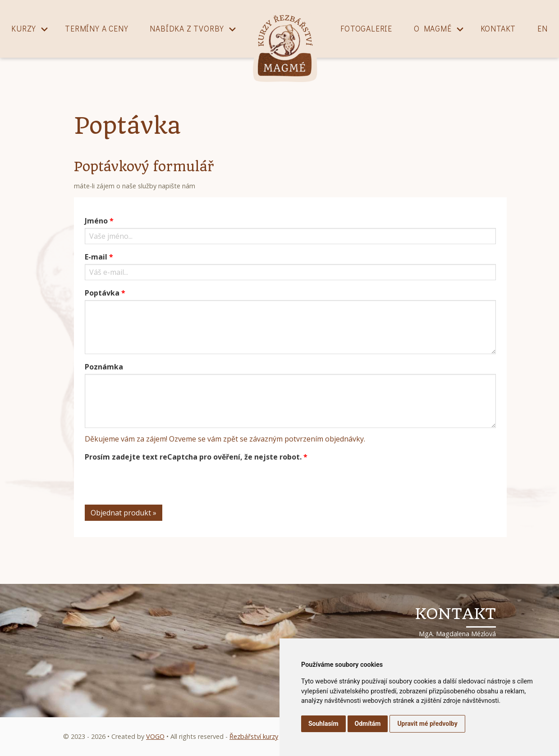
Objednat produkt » (124, 513)
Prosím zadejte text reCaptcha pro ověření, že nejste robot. (193, 457)
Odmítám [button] (368, 724)
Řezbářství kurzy (254, 736)
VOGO (155, 736)
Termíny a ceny (96, 29)
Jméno (96, 221)
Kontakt (498, 29)
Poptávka (102, 293)
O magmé (433, 29)
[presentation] (153, 482)
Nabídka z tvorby (187, 29)
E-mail (96, 257)
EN (543, 29)
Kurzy (24, 29)
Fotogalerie (366, 29)
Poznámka (104, 367)
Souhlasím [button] (323, 724)
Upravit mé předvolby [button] (427, 724)
